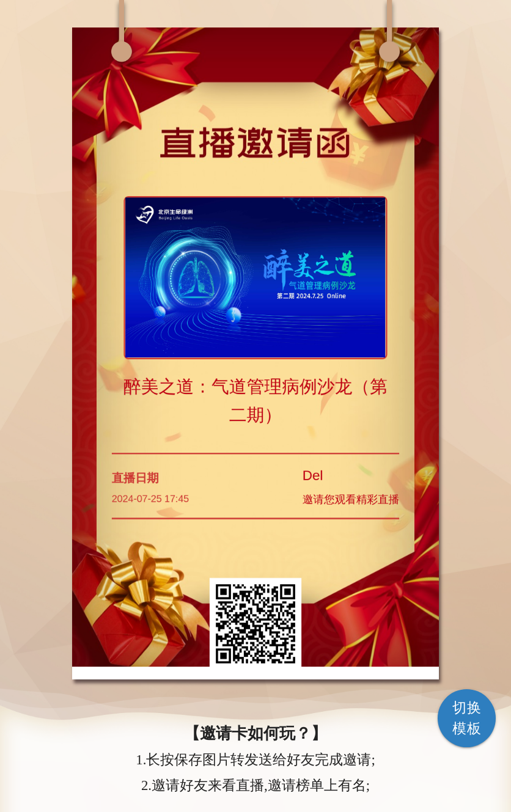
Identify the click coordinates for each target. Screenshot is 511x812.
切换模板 (467, 718)
